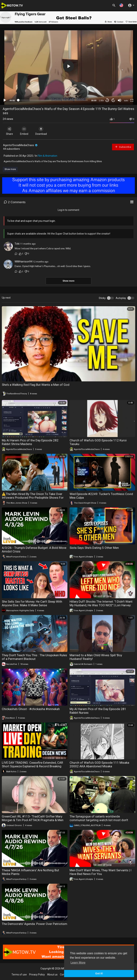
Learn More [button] (78, 963)
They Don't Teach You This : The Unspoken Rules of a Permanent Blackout (34, 657)
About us (52, 975)
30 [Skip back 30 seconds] (107, 100)
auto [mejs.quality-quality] (126, 100)
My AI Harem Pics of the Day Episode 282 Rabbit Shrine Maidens (30, 442)
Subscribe (123, 147)
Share (9, 131)
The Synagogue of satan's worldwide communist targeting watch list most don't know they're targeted (99, 820)
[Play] (5, 100)
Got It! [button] (99, 973)
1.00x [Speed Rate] (101, 100)
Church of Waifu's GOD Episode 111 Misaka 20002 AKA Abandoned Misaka (99, 764)
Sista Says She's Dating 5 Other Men (94, 548)
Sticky (102, 298)
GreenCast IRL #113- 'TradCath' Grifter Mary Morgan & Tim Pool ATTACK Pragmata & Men (33, 818)
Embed (24, 131)
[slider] (53, 100)
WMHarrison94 (23, 262)
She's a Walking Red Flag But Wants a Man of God (36, 385)
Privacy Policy (37, 975)
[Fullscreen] (132, 100)
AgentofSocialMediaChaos (20, 145)
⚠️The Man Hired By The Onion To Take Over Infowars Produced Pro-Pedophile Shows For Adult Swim (33, 498)
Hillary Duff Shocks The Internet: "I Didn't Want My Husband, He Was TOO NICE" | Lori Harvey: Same (101, 605)
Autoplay (121, 298)
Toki (17, 244)
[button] (121, 5)
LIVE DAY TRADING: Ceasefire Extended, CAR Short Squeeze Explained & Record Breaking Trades (32, 766)
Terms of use (19, 975)
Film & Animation (47, 156)
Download (41, 131)
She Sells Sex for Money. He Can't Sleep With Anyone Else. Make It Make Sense (32, 603)
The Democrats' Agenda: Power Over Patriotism (35, 924)
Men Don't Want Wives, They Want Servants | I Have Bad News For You (100, 872)
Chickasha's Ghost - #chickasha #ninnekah (31, 709)
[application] (68, 66)
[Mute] (120, 100)
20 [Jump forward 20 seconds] (113, 100)
